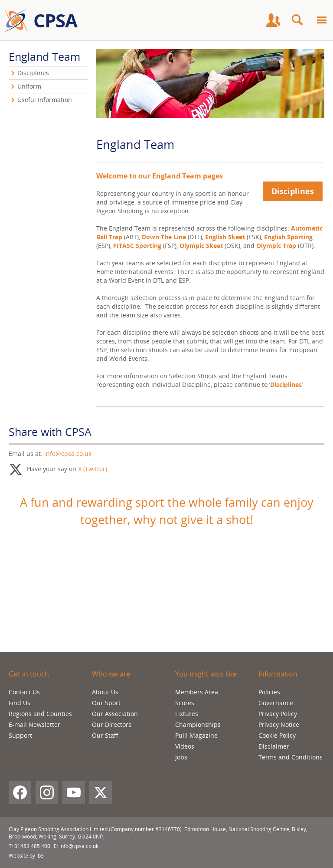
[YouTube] (74, 792)
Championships (198, 724)
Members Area (197, 692)
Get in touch (29, 674)
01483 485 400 (32, 846)
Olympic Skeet (201, 246)
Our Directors (112, 724)
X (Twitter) (93, 469)
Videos (185, 746)
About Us (105, 692)
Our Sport (106, 703)
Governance (276, 703)
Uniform (29, 86)
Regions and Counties (40, 714)
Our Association (115, 714)
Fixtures (187, 714)
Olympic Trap (276, 246)
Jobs (181, 757)
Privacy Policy (278, 714)
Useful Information (45, 100)
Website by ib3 (26, 856)
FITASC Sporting (137, 246)
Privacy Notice (279, 724)
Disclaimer (274, 746)
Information (278, 674)
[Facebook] (20, 792)
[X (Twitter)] (101, 792)
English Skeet (225, 237)
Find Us (20, 703)
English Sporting (288, 237)
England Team (44, 56)
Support (20, 735)
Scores (185, 703)
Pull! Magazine (196, 735)
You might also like (206, 674)
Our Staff (105, 735)
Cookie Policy (277, 735)
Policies (269, 692)
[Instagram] (47, 792)
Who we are (111, 674)
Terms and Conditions (291, 757)
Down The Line (165, 237)
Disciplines (293, 191)
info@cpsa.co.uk (68, 454)
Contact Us (24, 692)
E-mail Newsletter (34, 724)
